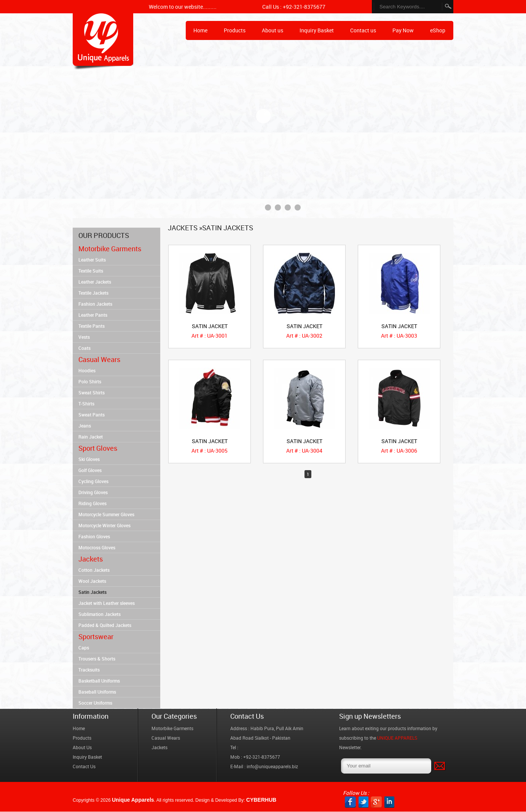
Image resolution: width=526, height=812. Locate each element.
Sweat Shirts (92, 392)
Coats (84, 348)
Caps (84, 648)
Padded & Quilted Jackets (105, 625)
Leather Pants (93, 315)
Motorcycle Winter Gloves (104, 525)
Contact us (363, 30)
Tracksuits (89, 670)
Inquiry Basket (317, 30)
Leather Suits (92, 260)
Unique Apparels (133, 800)
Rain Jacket (91, 437)
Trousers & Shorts (97, 659)
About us (273, 30)
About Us (82, 747)
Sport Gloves (98, 448)
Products (235, 30)
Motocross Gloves (97, 547)
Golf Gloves (90, 470)
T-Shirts (86, 404)
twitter (363, 802)
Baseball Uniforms (97, 692)
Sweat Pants (92, 415)
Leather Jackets (95, 282)
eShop (438, 30)
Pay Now (403, 30)
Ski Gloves (89, 459)
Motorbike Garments (110, 249)
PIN (389, 802)
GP (376, 802)
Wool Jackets (92, 581)
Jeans (85, 426)
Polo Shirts (90, 381)
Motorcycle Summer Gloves (106, 514)
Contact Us (84, 766)
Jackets (91, 559)
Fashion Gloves (94, 536)
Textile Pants (92, 326)
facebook (350, 802)
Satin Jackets (92, 592)
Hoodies (87, 370)
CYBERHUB (261, 800)
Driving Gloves (93, 492)
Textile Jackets (93, 293)
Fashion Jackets (95, 304)
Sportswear (96, 637)
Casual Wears (99, 359)
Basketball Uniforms (99, 681)
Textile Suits (91, 271)
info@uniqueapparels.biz (272, 766)
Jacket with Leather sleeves (107, 603)
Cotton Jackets (94, 570)
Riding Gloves (92, 503)
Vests (84, 337)
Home (103, 41)
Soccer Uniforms (95, 703)
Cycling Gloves (93, 481)
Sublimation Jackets (100, 614)
